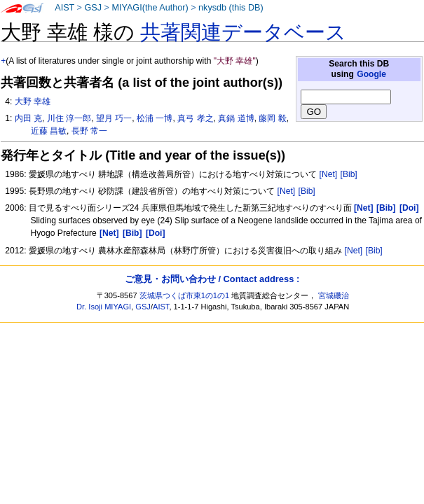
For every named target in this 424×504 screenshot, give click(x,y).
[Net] (329, 174)
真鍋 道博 (236, 118)
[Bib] (349, 174)
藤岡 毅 (272, 118)
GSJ (93, 8)
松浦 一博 (155, 118)
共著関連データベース (243, 32)
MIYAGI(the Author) (150, 8)
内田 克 (28, 118)
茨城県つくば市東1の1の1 (185, 295)
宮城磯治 (334, 295)
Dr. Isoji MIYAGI (104, 307)
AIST (64, 8)
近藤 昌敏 (49, 131)
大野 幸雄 (33, 101)
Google (371, 74)
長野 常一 (89, 131)
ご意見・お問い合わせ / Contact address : (212, 279)
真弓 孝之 (195, 118)
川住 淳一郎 (69, 118)
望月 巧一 (114, 118)
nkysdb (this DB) (231, 8)
